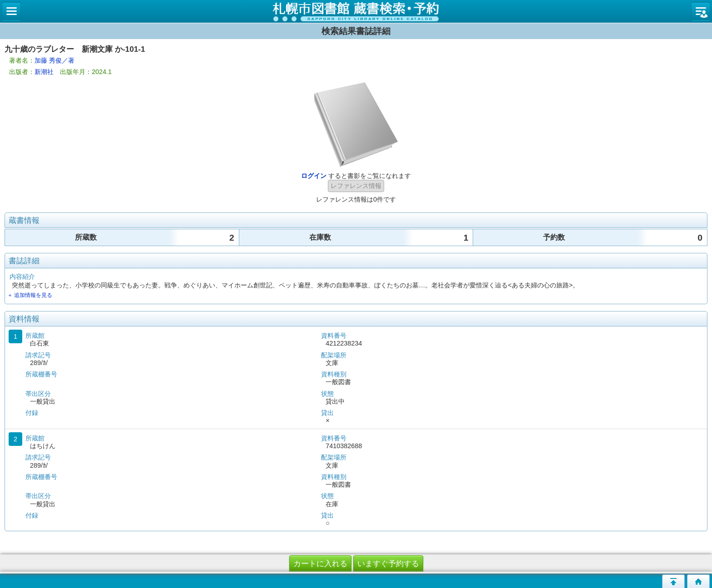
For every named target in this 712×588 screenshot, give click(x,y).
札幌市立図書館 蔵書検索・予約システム (356, 11)
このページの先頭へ (673, 581)
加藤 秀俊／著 (54, 60)
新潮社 (44, 72)
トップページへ (698, 581)
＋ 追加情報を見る (30, 295)
